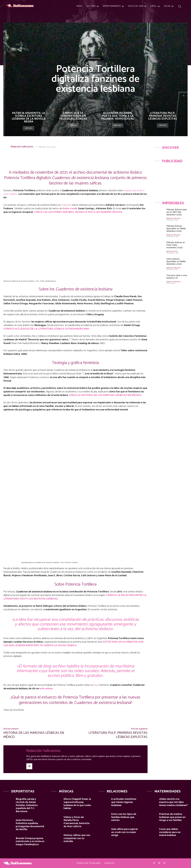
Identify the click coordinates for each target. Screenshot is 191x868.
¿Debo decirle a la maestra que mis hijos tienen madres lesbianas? (173, 802)
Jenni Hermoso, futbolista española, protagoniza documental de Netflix (30, 825)
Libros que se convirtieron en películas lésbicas (73, 116)
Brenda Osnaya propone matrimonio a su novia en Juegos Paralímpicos (30, 841)
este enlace (46, 689)
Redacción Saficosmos (22, 147)
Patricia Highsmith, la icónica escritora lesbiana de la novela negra (29, 117)
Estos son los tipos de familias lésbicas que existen (124, 817)
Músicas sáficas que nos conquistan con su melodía (77, 838)
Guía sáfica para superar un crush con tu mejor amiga (125, 832)
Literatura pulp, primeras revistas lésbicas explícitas (162, 116)
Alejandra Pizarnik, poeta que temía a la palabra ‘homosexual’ (118, 116)
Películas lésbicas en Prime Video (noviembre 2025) (176, 245)
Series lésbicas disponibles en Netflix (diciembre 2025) (176, 262)
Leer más (29, 128)
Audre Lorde (70, 209)
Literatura (96, 59)
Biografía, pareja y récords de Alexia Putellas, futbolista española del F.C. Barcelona (27, 805)
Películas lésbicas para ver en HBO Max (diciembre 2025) (177, 212)
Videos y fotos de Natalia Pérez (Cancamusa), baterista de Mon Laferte (76, 822)
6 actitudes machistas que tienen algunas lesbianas (124, 802)
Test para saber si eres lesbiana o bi (177, 277)
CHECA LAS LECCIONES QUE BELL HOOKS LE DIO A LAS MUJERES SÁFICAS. (78, 212)
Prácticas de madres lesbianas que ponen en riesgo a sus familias (172, 817)
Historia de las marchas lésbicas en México (34, 735)
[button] (179, 6)
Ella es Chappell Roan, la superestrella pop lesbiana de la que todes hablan (77, 804)
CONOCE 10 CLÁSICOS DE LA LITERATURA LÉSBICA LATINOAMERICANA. (46, 329)
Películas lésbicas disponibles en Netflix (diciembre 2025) (176, 229)
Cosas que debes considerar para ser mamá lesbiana (170, 832)
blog (96, 685)
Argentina (66, 205)
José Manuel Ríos (172, 251)
